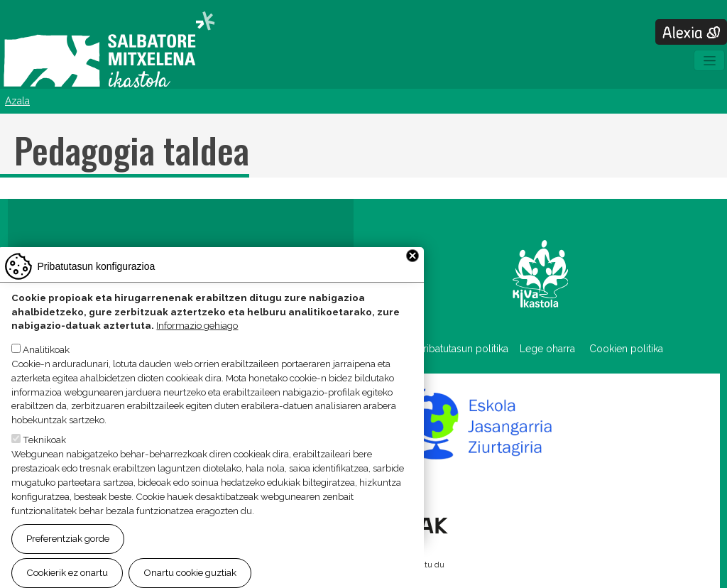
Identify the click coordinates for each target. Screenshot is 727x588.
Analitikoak (46, 368)
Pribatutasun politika (469, 349)
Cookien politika (626, 349)
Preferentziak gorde (68, 557)
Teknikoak (44, 458)
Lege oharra (547, 349)
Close (412, 274)
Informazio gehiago (197, 344)
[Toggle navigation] (709, 60)
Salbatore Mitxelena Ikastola (109, 50)
